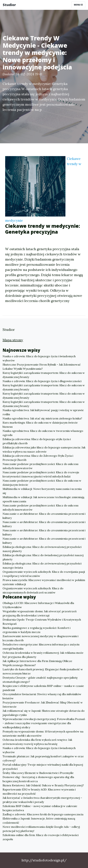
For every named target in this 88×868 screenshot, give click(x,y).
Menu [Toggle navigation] (78, 5)
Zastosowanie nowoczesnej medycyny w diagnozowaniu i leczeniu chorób (40, 638)
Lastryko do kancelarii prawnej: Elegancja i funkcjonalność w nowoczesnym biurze (43, 671)
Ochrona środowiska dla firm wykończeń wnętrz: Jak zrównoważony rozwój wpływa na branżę (37, 742)
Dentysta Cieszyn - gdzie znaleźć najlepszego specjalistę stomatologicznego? (40, 680)
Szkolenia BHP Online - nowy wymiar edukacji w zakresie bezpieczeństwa (40, 808)
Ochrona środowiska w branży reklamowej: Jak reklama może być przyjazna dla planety (43, 655)
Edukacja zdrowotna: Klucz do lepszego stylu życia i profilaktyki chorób (37, 441)
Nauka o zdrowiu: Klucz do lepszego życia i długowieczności (42, 381)
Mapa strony (13, 340)
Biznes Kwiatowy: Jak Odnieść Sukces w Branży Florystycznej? (43, 785)
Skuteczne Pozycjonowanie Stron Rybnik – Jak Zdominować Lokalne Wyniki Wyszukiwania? (42, 367)
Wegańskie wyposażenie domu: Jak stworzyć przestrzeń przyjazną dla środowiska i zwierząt (40, 613)
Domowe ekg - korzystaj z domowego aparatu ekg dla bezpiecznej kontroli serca (38, 779)
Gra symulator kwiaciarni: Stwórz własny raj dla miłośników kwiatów (42, 696)
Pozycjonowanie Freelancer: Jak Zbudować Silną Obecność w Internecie (43, 704)
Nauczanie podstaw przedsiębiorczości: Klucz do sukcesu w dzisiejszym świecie (42, 483)
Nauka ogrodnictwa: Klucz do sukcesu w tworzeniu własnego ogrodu (43, 433)
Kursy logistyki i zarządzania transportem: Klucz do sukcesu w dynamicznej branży (44, 375)
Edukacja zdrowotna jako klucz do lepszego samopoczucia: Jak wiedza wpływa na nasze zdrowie (44, 449)
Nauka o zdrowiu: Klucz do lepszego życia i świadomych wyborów (39, 358)
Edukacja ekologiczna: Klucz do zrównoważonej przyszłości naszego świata (42, 565)
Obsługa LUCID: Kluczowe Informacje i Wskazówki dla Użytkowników (38, 605)
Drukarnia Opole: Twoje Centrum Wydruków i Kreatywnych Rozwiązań (42, 622)
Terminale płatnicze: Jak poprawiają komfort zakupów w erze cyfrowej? (43, 758)
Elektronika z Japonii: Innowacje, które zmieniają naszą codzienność (39, 821)
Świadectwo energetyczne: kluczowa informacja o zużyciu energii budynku (41, 646)
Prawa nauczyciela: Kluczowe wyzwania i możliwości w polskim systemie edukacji (44, 582)
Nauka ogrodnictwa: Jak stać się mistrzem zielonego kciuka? (42, 418)
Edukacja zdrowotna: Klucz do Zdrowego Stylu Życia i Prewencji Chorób (38, 458)
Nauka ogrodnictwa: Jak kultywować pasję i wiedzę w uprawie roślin (43, 412)
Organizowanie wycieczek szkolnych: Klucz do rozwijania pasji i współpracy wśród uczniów (44, 574)
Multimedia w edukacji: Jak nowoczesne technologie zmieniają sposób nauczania (43, 499)
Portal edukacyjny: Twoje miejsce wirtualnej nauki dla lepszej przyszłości (43, 767)
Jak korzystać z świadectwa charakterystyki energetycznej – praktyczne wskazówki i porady (42, 800)
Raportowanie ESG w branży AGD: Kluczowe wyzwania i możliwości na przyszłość (39, 792)
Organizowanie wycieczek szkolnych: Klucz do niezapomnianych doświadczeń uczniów (33, 590)
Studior (9, 5)
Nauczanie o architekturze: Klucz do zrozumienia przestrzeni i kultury (44, 516)
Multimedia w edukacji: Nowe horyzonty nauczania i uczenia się (42, 491)
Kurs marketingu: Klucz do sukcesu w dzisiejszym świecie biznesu (40, 425)
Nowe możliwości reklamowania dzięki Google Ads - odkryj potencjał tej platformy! (41, 829)
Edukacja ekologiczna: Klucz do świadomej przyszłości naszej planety (43, 557)
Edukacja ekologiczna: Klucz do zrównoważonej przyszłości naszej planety (42, 549)
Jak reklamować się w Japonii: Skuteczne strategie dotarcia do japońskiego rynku (44, 713)
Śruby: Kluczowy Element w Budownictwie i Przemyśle (38, 773)
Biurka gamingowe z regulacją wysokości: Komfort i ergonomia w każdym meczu (37, 630)
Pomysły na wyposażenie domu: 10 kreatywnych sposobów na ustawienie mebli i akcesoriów (43, 733)
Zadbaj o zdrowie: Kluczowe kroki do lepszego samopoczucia (43, 814)
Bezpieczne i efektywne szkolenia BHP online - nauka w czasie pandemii (43, 688)
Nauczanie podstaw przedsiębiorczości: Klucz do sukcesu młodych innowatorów (40, 466)
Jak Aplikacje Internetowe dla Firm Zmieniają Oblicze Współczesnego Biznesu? (37, 663)
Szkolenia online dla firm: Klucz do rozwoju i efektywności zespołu (41, 837)
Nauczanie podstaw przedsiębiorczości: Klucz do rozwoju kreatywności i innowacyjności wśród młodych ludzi (41, 474)
